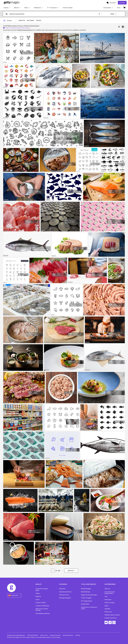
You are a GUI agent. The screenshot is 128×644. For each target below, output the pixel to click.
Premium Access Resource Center (89, 608)
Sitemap (78, 635)
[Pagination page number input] (53, 571)
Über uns (107, 589)
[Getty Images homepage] (12, 3)
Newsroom (108, 599)
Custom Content (41, 603)
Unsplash (107, 609)
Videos (38, 593)
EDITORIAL (31, 20)
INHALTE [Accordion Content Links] (39, 584)
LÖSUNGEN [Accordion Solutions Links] (63, 584)
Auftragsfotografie (65, 598)
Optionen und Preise (65, 592)
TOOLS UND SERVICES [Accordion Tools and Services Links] (89, 584)
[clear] (100, 14)
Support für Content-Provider (42, 609)
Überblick (62, 589)
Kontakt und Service (111, 618)
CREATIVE (22, 20)
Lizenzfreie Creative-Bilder (42, 589)
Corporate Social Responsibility (110, 593)
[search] (7, 14)
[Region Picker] (14, 596)
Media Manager (86, 589)
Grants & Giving (109, 603)
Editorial (38, 596)
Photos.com (108, 612)
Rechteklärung (85, 592)
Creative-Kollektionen (42, 606)
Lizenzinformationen (55, 635)
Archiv (38, 599)
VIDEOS (39, 20)
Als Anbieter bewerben (43, 613)
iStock (106, 606)
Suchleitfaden (85, 604)
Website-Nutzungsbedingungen (16, 635)
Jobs (106, 596)
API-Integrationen (87, 601)
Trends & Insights (86, 598)
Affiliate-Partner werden (112, 615)
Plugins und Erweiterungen (89, 595)
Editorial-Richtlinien (33, 635)
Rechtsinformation (68, 635)
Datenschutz (44, 635)
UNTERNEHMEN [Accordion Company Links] (110, 584)
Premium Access (64, 595)
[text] (54, 14)
